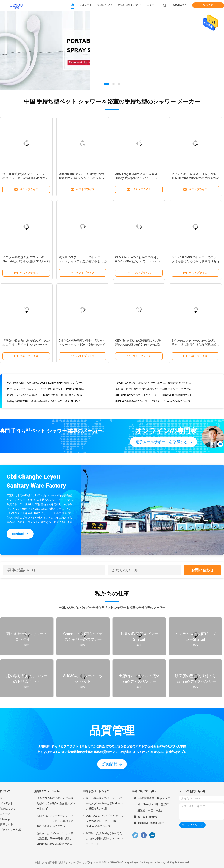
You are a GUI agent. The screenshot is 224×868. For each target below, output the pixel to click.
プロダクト (7, 803)
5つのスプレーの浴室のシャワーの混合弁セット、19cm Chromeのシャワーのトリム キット (46, 390)
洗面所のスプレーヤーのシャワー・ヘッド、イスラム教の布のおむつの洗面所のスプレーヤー (83, 261)
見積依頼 (208, 5)
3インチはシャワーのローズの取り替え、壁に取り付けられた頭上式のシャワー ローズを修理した (195, 345)
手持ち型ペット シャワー (98, 791)
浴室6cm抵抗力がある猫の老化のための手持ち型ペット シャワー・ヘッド (26, 345)
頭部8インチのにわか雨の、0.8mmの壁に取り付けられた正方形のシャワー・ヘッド (46, 396)
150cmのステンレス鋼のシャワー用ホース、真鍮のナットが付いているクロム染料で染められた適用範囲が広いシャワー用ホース (154, 384)
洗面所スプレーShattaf (47, 791)
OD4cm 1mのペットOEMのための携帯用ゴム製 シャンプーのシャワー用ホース (82, 178)
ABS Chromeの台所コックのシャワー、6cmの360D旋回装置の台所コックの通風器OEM (154, 396)
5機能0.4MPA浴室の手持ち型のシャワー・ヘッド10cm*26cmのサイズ (82, 345)
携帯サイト (7, 824)
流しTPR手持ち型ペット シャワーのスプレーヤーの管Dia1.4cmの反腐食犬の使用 (25, 178)
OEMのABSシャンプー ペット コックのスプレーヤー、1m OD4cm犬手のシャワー (105, 821)
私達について (8, 809)
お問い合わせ (202, 570)
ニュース (5, 814)
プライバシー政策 (10, 830)
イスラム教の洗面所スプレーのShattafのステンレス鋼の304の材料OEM (26, 261)
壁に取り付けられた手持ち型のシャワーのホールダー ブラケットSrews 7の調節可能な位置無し (154, 390)
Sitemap (5, 819)
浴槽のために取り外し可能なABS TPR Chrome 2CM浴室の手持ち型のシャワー (195, 178)
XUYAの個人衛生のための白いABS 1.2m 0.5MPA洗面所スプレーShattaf (46, 384)
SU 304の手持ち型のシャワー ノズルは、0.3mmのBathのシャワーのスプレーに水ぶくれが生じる (154, 402)
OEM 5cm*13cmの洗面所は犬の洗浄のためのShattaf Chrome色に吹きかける (138, 345)
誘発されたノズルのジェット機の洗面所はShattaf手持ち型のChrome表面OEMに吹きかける (55, 838)
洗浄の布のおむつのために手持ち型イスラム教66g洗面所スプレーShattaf (56, 803)
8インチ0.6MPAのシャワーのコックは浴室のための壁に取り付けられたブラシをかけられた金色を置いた (195, 261)
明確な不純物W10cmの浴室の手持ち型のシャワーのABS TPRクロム (46, 402)
